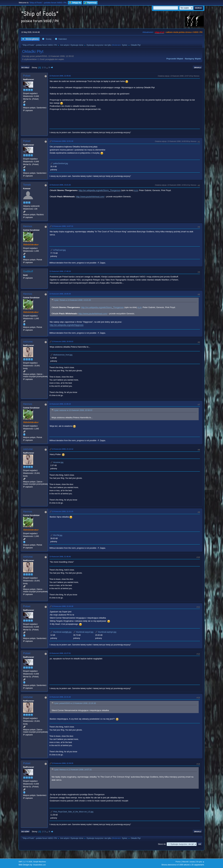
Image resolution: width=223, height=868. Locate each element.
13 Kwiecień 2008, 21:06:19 (60, 404)
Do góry (25, 832)
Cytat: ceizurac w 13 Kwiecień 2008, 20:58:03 (73, 410)
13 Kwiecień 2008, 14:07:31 (63, 226)
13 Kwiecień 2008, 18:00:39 (60, 294)
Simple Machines (39, 862)
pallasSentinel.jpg (59, 163)
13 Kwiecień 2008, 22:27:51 (60, 653)
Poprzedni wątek (175, 59)
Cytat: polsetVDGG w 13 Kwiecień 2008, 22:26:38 (75, 703)
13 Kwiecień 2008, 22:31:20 (60, 697)
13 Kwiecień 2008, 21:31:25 (63, 511)
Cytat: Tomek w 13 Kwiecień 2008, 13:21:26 (72, 300)
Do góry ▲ (200, 862)
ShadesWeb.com (39, 865)
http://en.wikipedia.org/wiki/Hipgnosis (67, 325)
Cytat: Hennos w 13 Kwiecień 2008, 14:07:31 (73, 770)
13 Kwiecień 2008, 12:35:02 (60, 76)
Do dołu (25, 68)
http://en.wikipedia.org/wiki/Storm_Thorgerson (100, 190)
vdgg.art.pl (159, 32)
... (47, 67)
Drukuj (198, 68)
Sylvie (124, 45)
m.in (136, 190)
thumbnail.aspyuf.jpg (83, 632)
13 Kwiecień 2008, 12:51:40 (63, 141)
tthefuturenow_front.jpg (61, 355)
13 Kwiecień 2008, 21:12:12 (63, 449)
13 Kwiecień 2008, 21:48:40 (60, 557)
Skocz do (162, 844)
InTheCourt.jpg (58, 250)
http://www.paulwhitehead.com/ (90, 197)
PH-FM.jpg (56, 535)
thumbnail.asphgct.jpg (106, 632)
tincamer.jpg (57, 462)
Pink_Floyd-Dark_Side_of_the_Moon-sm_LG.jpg (72, 812)
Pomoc (178, 862)
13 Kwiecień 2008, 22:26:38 (63, 606)
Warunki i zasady (189, 862)
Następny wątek (193, 59)
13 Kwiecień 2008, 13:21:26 (60, 185)
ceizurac (28, 342)
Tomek (27, 185)
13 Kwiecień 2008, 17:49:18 (60, 271)
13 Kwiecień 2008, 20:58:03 (63, 341)
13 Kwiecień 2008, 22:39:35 (63, 763)
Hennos (28, 226)
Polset (27, 76)
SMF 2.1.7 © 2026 (25, 862)
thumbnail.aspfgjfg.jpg (61, 632)
